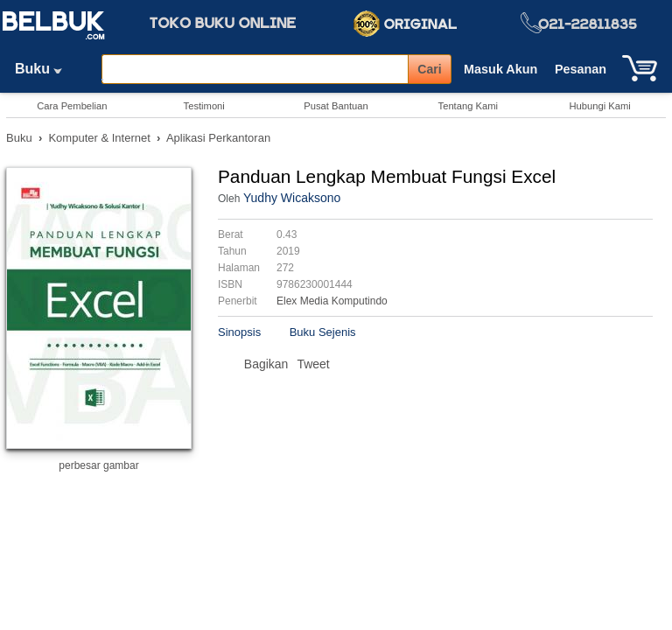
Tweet (313, 364)
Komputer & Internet (99, 138)
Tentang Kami (468, 106)
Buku (45, 69)
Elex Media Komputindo (332, 301)
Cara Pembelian (72, 106)
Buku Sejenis (323, 332)
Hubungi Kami (599, 106)
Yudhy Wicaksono (292, 198)
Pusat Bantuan (336, 106)
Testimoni (204, 106)
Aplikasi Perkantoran (218, 138)
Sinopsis (239, 332)
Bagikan (266, 364)
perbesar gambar (98, 465)
